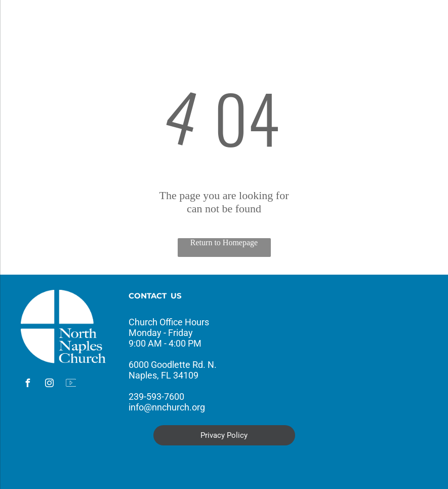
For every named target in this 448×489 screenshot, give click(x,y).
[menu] (22, 22)
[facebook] (27, 384)
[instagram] (49, 384)
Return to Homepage (224, 242)
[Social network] (71, 384)
